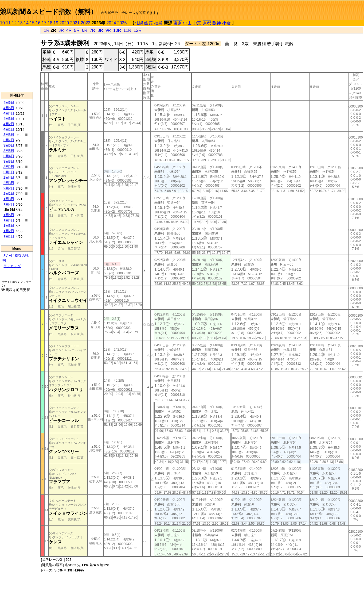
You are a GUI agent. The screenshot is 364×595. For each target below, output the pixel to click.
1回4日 (9, 220)
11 (8, 23)
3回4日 (9, 156)
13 (20, 23)
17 (44, 23)
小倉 (226, 23)
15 (32, 23)
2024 (111, 23)
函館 (148, 23)
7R (92, 30)
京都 (207, 23)
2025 (122, 23)
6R (85, 30)
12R (138, 30)
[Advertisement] (17, 59)
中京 (197, 23)
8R (100, 30)
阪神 (217, 23)
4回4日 (9, 113)
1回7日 (9, 204)
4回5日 (9, 108)
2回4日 (9, 177)
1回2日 (9, 231)
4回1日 (9, 129)
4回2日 (9, 124)
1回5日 (9, 215)
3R (61, 30)
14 (26, 23)
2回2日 (9, 188)
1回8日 (9, 199)
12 (14, 23)
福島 (158, 23)
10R (117, 30)
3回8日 (9, 135)
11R (127, 30)
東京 (178, 23)
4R (69, 30)
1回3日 (9, 226)
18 (50, 23)
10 (2, 23)
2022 (86, 23)
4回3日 (9, 119)
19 (56, 23)
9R (108, 30)
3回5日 (9, 151)
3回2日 (9, 167)
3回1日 (9, 172)
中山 (187, 23)
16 (38, 23)
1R (46, 30)
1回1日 (9, 236)
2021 (75, 23)
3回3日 (9, 161)
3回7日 (9, 140)
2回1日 (9, 193)
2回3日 (9, 183)
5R (77, 30)
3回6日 (9, 145)
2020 (64, 23)
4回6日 (9, 103)
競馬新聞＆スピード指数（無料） (48, 12)
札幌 (139, 23)
